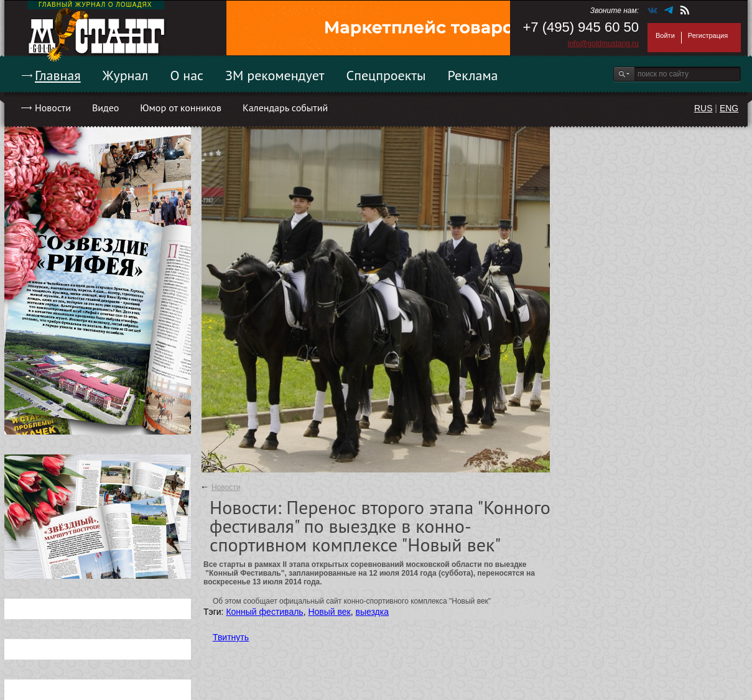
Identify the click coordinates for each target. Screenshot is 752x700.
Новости (53, 108)
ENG (729, 108)
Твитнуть (231, 637)
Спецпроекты (386, 75)
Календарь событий (285, 108)
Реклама (473, 75)
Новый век (329, 612)
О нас (187, 75)
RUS (703, 108)
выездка (372, 612)
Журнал (126, 75)
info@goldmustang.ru (603, 44)
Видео (105, 108)
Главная (58, 75)
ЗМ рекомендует (275, 75)
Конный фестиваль (264, 612)
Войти (665, 35)
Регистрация (708, 35)
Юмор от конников (181, 108)
